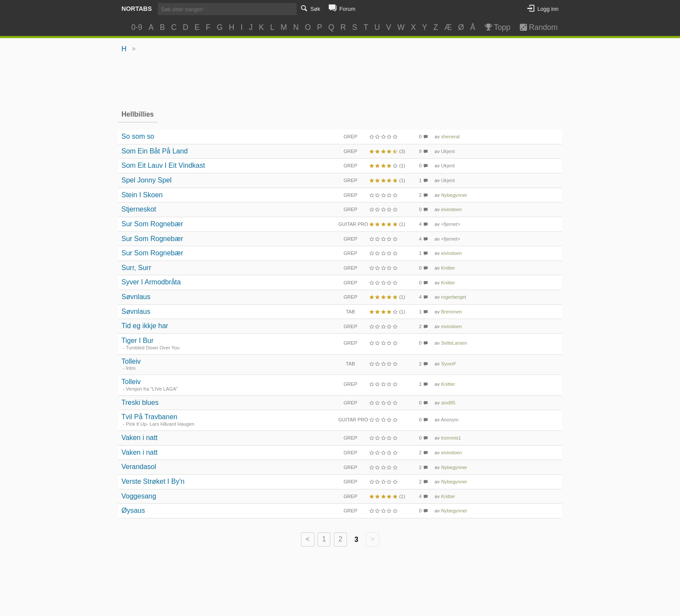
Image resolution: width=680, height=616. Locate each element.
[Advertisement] (340, 81)
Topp (497, 27)
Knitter (448, 268)
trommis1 (451, 438)
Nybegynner (454, 195)
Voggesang (139, 496)
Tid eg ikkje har (145, 326)
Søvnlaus (136, 297)
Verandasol (139, 467)
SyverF (449, 364)
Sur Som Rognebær (152, 224)
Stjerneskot (139, 209)
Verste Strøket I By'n (153, 481)
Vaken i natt (139, 438)
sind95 (448, 403)
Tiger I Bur (137, 341)
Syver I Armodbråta (151, 282)
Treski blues (140, 403)
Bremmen (452, 312)
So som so (138, 136)
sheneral (450, 137)
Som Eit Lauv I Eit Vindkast (163, 165)
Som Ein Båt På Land (155, 151)
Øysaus (133, 510)
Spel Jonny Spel (147, 180)
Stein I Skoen (142, 195)
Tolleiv (131, 361)
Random (535, 27)
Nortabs (137, 9)
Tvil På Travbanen (149, 417)
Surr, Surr (136, 268)
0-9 (137, 27)
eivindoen (451, 209)
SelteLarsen (454, 343)
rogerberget (454, 297)
